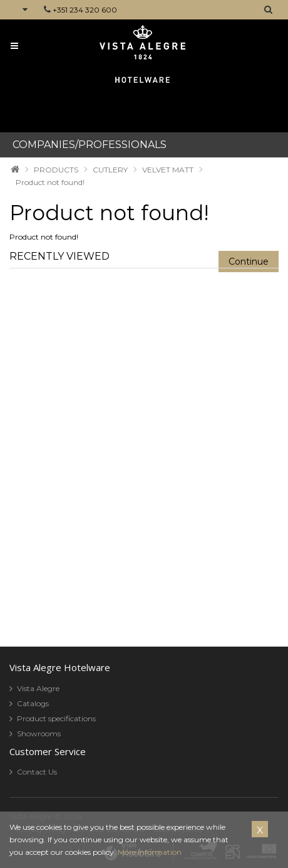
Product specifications (56, 718)
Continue (249, 262)
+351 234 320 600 (85, 10)
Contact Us (37, 772)
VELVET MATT (168, 170)
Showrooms (39, 733)
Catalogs (33, 703)
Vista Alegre (38, 688)
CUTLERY (110, 170)
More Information (150, 852)
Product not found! (50, 182)
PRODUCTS (56, 170)
